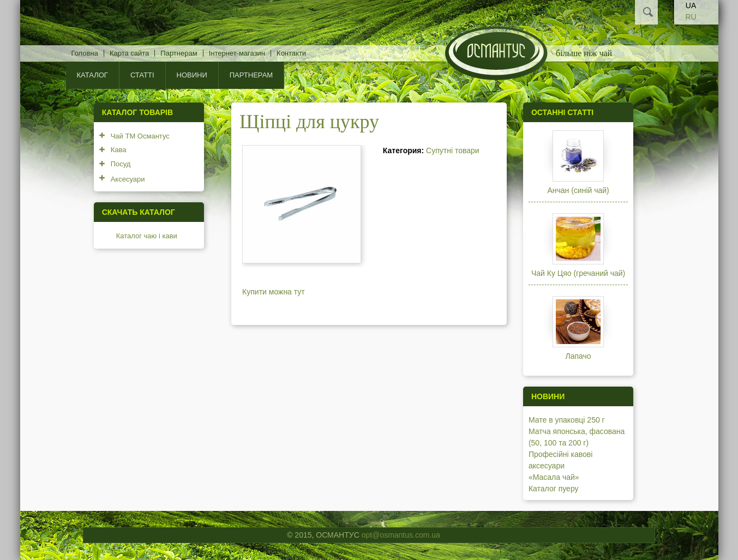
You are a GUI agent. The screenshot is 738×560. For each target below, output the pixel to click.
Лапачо (578, 356)
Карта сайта (129, 53)
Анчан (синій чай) (578, 190)
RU (691, 17)
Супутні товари (453, 150)
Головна (85, 53)
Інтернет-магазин (237, 53)
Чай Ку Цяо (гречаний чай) (578, 273)
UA (691, 5)
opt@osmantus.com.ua (401, 535)
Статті (142, 75)
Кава (119, 150)
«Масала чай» (554, 477)
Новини (192, 75)
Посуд (121, 164)
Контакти (291, 53)
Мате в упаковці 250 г (567, 420)
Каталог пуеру (554, 489)
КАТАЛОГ (92, 75)
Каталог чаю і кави (147, 236)
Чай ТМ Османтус (140, 136)
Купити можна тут (274, 292)
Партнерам (179, 53)
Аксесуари (128, 179)
